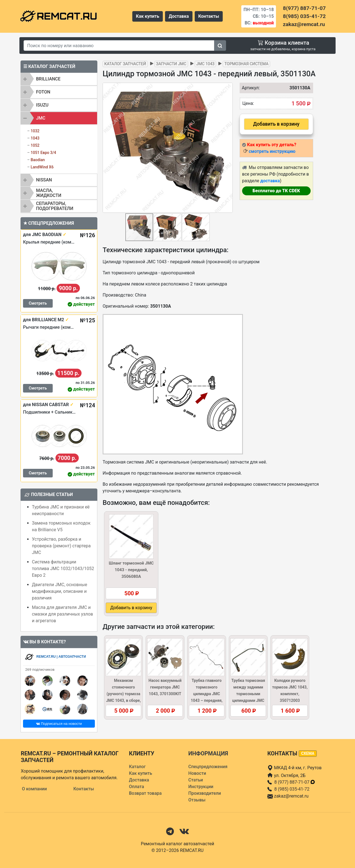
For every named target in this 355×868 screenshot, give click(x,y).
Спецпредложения (208, 767)
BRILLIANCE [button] (48, 79)
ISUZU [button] (42, 105)
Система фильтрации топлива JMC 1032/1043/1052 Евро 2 (63, 569)
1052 (35, 145)
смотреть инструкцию (272, 151)
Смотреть (38, 303)
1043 (35, 138)
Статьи (196, 780)
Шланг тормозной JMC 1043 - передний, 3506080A (131, 570)
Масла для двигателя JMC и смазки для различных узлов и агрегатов (62, 614)
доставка (270, 181)
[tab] (59, 79)
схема (308, 753)
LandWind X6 (42, 167)
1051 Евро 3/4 (43, 153)
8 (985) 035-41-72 (292, 789)
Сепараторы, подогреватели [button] (55, 206)
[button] (228, 148)
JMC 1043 (206, 64)
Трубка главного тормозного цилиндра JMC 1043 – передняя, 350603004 (207, 694)
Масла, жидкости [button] (49, 193)
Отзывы (197, 800)
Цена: (248, 103)
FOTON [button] (43, 92)
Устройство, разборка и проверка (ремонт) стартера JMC (61, 546)
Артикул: (250, 88)
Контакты (209, 16)
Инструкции (201, 787)
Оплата (136, 787)
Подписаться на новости (59, 724)
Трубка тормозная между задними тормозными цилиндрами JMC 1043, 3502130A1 (248, 694)
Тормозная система (246, 64)
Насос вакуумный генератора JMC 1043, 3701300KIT (165, 687)
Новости (197, 773)
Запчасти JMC (171, 64)
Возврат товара (145, 793)
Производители (205, 793)
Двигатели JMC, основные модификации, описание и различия (59, 591)
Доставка (179, 16)
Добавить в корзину (276, 124)
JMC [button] (41, 118)
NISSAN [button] (44, 180)
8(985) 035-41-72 (304, 16)
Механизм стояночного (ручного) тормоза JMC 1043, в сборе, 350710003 (123, 694)
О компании (34, 789)
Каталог (137, 767)
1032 (35, 131)
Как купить (148, 16)
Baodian (38, 160)
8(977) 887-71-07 (304, 8)
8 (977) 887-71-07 (295, 782)
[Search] (119, 45)
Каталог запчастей (125, 64)
